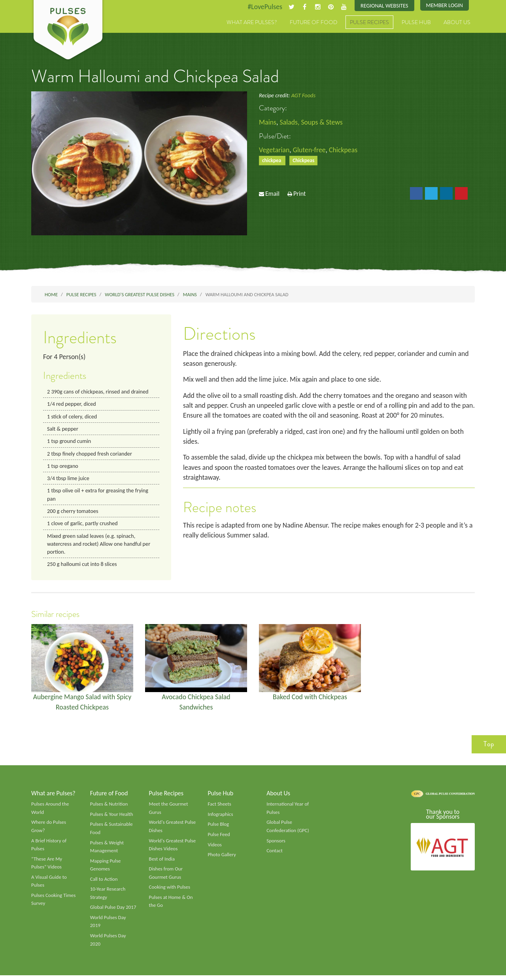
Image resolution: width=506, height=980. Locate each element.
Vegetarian (274, 150)
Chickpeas (345, 150)
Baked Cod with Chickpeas (310, 699)
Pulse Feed (219, 838)
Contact (275, 854)
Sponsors (276, 844)
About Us (457, 23)
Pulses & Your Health (112, 817)
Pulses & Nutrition (109, 807)
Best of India (162, 863)
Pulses (68, 31)
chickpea (272, 161)
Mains (268, 122)
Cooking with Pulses (170, 891)
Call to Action (104, 883)
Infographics (220, 817)
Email (272, 194)
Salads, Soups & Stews (312, 122)
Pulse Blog (218, 828)
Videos (215, 848)
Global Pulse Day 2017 (113, 912)
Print (300, 194)
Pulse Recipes (369, 23)
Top (489, 747)
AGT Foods (303, 96)
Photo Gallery (222, 858)
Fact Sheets (219, 807)
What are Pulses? (252, 23)
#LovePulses (263, 7)
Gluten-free (310, 150)
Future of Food (313, 23)
